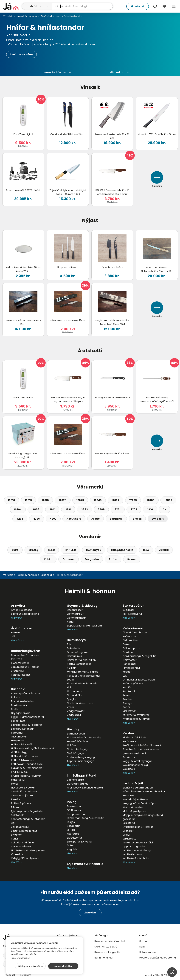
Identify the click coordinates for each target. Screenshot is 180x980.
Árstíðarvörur (22, 628)
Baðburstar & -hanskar (25, 655)
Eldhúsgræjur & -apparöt (27, 725)
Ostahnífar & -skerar (24, 792)
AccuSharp (74, 519)
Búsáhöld (46, 16)
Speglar (72, 699)
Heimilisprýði (77, 640)
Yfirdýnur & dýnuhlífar (136, 715)
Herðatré (128, 795)
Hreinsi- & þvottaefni (135, 799)
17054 (115, 500)
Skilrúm (71, 745)
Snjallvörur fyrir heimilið (85, 864)
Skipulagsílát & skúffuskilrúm (84, 626)
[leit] (82, 6)
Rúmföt (127, 687)
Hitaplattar (18, 741)
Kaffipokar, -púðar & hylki (27, 764)
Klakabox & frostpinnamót (27, 768)
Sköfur (127, 835)
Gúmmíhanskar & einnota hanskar (144, 792)
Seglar (71, 680)
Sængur (128, 703)
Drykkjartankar (20, 713)
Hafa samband (148, 952)
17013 (28, 500)
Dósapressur (75, 610)
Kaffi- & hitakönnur (23, 760)
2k (165, 509)
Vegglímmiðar (76, 711)
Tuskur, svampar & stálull (138, 843)
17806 (35, 509)
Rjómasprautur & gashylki (27, 811)
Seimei (132, 559)
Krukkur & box (20, 772)
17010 (11, 500)
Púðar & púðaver (133, 684)
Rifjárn (15, 807)
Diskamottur (130, 640)
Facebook (10, 975)
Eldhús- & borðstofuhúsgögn (84, 738)
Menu (174, 6)
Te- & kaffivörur (132, 614)
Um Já (143, 941)
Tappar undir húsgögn (80, 761)
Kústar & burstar (133, 807)
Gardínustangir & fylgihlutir (139, 656)
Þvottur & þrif (133, 783)
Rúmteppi (129, 691)
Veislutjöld (129, 769)
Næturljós (73, 834)
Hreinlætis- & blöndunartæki (85, 788)
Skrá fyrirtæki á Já (106, 947)
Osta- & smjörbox (22, 795)
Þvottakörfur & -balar (136, 858)
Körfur (71, 622)
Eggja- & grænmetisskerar (28, 717)
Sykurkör (16, 835)
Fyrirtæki (17, 659)
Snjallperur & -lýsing (79, 842)
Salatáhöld (18, 815)
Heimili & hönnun (27, 16)
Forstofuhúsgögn (77, 741)
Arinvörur (18, 606)
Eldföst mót (18, 721)
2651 (52, 509)
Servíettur (129, 757)
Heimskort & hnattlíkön (81, 660)
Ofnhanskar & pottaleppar (139, 680)
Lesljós (71, 822)
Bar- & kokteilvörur (23, 701)
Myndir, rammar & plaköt (82, 672)
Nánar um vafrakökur (20, 958)
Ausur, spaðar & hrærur (26, 693)
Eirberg (33, 550)
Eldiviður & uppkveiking (25, 614)
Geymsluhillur (75, 614)
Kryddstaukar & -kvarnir (26, 776)
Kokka (48, 559)
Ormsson (69, 559)
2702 (134, 509)
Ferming (16, 633)
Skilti (70, 687)
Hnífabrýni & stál (21, 744)
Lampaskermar (76, 814)
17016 (45, 500)
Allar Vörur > (17, 618)
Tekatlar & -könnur (23, 843)
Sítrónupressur (20, 827)
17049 (98, 500)
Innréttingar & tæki (82, 776)
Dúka (15, 550)
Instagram (25, 975)
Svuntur (127, 699)
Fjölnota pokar (132, 648)
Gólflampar (74, 810)
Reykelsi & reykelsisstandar (84, 676)
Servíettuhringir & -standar (28, 819)
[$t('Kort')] (164, 6)
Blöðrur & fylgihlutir (134, 738)
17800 (151, 500)
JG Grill (164, 550)
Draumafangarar (77, 652)
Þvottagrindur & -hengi (137, 850)
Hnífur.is (70, 550)
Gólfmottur (130, 660)
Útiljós (70, 846)
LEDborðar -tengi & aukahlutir (85, 818)
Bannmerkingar (104, 958)
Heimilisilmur (75, 656)
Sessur (127, 695)
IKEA (146, 550)
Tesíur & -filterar (21, 846)
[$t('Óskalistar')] (155, 6)
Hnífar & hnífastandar (25, 756)
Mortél (15, 784)
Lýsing (72, 802)
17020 (63, 500)
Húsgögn (74, 729)
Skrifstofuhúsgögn (78, 749)
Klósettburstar (20, 663)
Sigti (14, 823)
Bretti (14, 709)
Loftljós (71, 830)
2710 (150, 509)
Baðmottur (129, 636)
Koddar (127, 672)
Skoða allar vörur (21, 54)
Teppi (126, 707)
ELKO (52, 550)
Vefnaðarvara (134, 628)
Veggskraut (74, 715)
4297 (53, 519)
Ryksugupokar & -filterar (138, 827)
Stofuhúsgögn (75, 753)
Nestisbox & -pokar (23, 788)
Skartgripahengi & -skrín (82, 684)
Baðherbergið (75, 780)
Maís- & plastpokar (135, 811)
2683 (84, 509)
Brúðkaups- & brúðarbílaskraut (142, 745)
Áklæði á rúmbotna (135, 633)
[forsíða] (12, 6)
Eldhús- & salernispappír (138, 788)
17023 (80, 500)
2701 (118, 509)
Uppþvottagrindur (134, 846)
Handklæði (129, 664)
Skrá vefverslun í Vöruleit (110, 941)
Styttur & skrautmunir (80, 703)
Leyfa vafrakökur (63, 966)
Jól (13, 636)
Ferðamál (17, 733)
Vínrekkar (17, 854)
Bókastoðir (73, 648)
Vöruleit (8, 16)
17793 (133, 500)
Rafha (113, 559)
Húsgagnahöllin (122, 550)
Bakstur (16, 697)
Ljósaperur (73, 826)
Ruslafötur (129, 823)
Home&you (94, 550)
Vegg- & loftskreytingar (137, 761)
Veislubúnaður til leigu (136, 765)
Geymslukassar (76, 618)
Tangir (15, 839)
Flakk (142, 947)
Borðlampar (74, 806)
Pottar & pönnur (21, 803)
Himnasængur (131, 668)
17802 (168, 500)
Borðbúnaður (19, 705)
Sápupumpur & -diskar (25, 667)
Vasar (70, 707)
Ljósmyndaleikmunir (135, 753)
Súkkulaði (128, 610)
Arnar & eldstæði (22, 610)
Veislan (128, 733)
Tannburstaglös (21, 675)
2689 (101, 509)
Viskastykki (129, 711)
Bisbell (137, 519)
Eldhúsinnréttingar (78, 784)
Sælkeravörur (133, 606)
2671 (68, 509)
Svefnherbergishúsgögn (82, 757)
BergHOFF (116, 519)
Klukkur (71, 668)
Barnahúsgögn (76, 734)
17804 (18, 509)
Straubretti (129, 839)
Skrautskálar (75, 695)
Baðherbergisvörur (26, 651)
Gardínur (128, 652)
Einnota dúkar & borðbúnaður (141, 749)
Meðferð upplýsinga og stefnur (158, 958)
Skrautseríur (75, 838)
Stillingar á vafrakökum (31, 966)
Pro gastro (92, 559)
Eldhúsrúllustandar (22, 729)
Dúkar (126, 644)
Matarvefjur (18, 780)
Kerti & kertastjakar (79, 664)
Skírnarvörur (75, 691)
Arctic (96, 519)
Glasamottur (19, 737)
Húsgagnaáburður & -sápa (139, 803)
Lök (125, 676)
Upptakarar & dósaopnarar (28, 850)
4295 (37, 519)
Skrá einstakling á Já (107, 952)
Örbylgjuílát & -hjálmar (25, 858)
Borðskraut (129, 741)
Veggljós (72, 849)
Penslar (16, 799)
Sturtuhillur (18, 671)
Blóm (70, 644)
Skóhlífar (128, 831)
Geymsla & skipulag (82, 606)
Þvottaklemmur (132, 854)
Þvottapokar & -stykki (136, 719)
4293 (20, 519)
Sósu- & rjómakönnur (24, 831)
